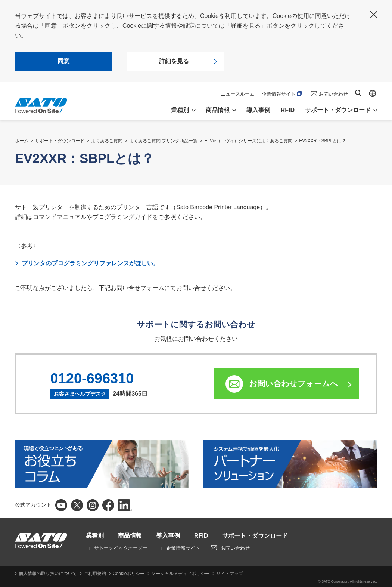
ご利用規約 (95, 574)
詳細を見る (174, 61)
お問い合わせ (333, 94)
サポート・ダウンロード (60, 141)
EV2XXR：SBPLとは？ (323, 141)
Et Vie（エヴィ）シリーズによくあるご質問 (248, 141)
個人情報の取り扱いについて (48, 574)
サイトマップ (230, 574)
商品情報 (130, 536)
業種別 (95, 536)
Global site (373, 93)
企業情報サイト (282, 94)
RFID (288, 110)
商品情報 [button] (218, 110)
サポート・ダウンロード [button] (338, 110)
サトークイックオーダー (117, 548)
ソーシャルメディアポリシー (180, 574)
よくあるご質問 (107, 141)
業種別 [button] (180, 110)
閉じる (374, 15)
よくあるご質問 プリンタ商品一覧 (163, 141)
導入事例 (258, 110)
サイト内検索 (358, 93)
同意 (63, 61)
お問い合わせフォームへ (294, 384)
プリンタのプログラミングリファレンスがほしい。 (90, 263)
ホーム (22, 141)
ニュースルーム (238, 94)
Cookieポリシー (129, 574)
